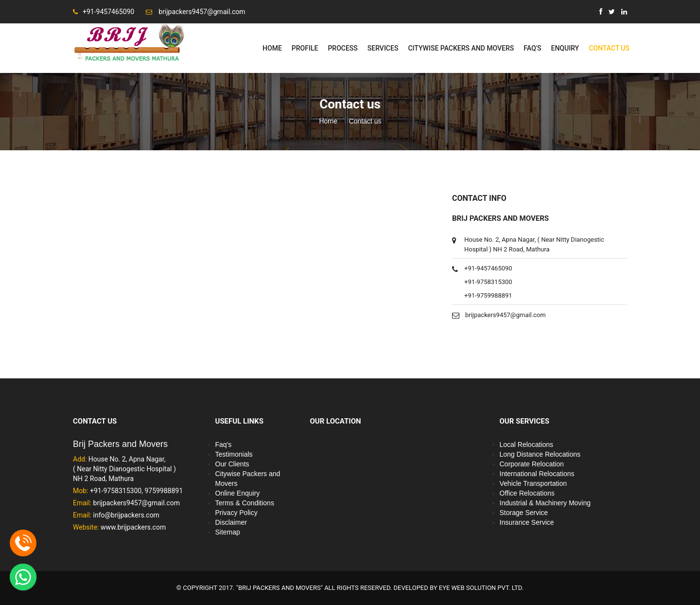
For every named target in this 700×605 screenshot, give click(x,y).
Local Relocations (527, 445)
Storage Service (524, 513)
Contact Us (609, 48)
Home (272, 48)
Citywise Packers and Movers (461, 48)
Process (342, 48)
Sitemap (228, 532)
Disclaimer (231, 522)
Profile (305, 48)
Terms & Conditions (245, 503)
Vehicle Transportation (534, 483)
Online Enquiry (238, 493)
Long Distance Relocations (540, 454)
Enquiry (565, 48)
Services (383, 48)
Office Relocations (527, 493)
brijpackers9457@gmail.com (506, 315)
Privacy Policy (236, 513)
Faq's (532, 48)
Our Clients (232, 464)
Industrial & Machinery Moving (545, 503)
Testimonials (234, 454)
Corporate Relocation (532, 464)
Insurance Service (527, 522)
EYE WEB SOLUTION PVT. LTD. (481, 588)
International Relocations (537, 474)
